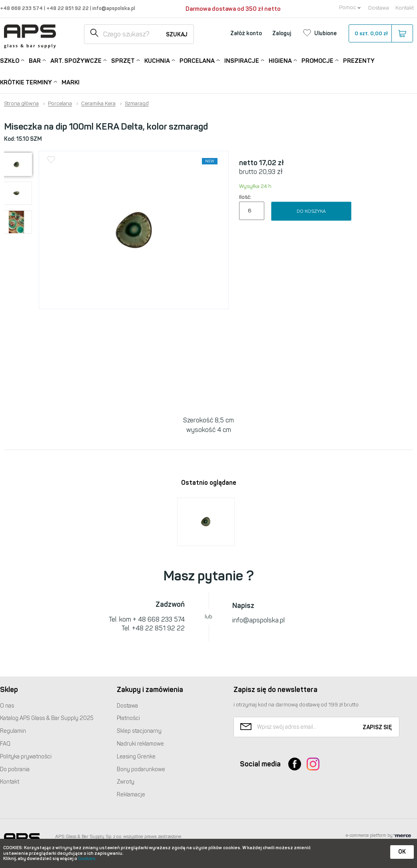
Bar (35, 60)
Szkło (10, 60)
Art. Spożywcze (76, 60)
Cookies (87, 859)
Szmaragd (137, 104)
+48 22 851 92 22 (68, 8)
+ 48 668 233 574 (159, 619)
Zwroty (126, 782)
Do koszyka (311, 211)
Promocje (317, 60)
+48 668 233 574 (22, 8)
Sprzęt (123, 60)
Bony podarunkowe (141, 769)
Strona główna (21, 104)
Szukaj (177, 35)
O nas (7, 706)
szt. (380, 34)
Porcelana (197, 60)
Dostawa (379, 8)
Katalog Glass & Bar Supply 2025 (47, 718)
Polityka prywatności (26, 757)
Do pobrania (15, 769)
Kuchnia (157, 60)
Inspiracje (242, 60)
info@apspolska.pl (113, 8)
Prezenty (359, 61)
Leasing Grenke (136, 757)
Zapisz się (377, 727)
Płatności (128, 718)
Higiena (280, 60)
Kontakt (405, 8)
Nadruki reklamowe (140, 744)
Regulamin (13, 731)
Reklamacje (131, 795)
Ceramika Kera (98, 104)
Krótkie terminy (26, 82)
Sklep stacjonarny (139, 731)
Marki (71, 82)
